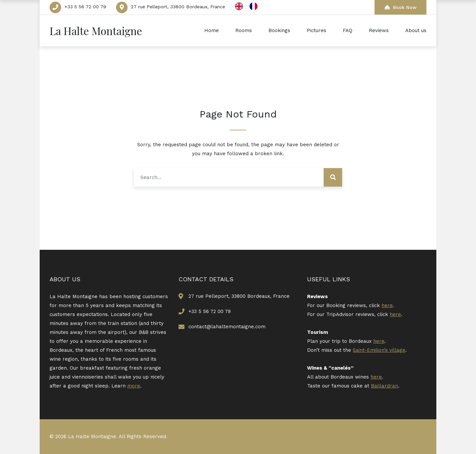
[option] (255, 6)
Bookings (279, 30)
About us (416, 30)
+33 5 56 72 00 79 (85, 7)
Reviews (379, 30)
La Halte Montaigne (96, 31)
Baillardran (384, 386)
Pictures (317, 30)
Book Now (400, 7)
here (387, 305)
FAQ (348, 30)
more (134, 386)
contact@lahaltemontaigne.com (227, 327)
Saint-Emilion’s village (379, 350)
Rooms (244, 30)
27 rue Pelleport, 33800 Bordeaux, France (178, 7)
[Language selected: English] (250, 6)
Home (212, 30)
